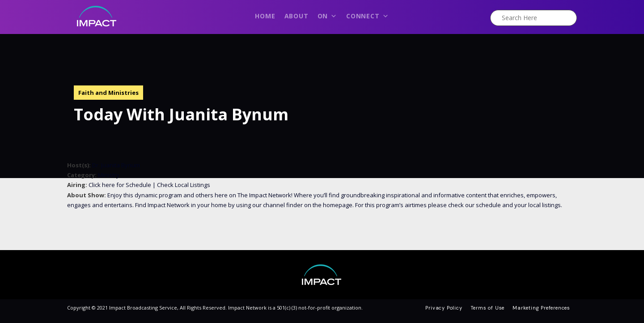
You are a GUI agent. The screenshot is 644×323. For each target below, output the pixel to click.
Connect (367, 18)
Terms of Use (488, 308)
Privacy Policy (444, 308)
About (297, 16)
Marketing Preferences (541, 308)
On (327, 18)
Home (265, 16)
